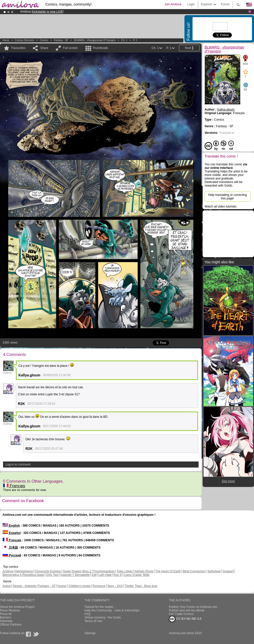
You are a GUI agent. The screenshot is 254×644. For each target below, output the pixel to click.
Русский (12, 555)
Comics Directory (24, 40)
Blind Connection (194, 571)
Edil (94, 575)
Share (44, 48)
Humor (62, 586)
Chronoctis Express (48, 571)
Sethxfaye (214, 571)
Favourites (18, 48)
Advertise (6, 621)
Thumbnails (100, 48)
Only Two (52, 575)
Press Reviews (10, 610)
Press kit (6, 614)
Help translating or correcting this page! (227, 197)
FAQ (87, 614)
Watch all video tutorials (220, 207)
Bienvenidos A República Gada (23, 575)
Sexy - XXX (115, 586)
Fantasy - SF (61, 40)
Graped (228, 571)
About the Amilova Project (17, 607)
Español (12, 533)
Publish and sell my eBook (187, 610)
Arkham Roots (144, 571)
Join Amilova (173, 4)
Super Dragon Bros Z (77, 571)
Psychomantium (104, 571)
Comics (44, 40)
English (11, 526)
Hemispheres (24, 571)
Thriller (130, 586)
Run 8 (117, 575)
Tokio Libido (125, 571)
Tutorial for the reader (99, 607)
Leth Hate (105, 575)
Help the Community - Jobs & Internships (112, 610)
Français (14, 486)
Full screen (70, 48)
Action (7, 586)
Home (6, 40)
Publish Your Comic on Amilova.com (193, 607)
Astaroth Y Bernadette (75, 575)
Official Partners (11, 625)
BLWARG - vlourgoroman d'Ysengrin (95, 40)
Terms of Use (93, 621)
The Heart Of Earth (168, 571)
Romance (99, 586)
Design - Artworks (25, 586)
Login (191, 4)
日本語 (10, 548)
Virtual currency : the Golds (103, 617)
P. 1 (135, 40)
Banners (6, 617)
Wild (146, 575)
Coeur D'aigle (133, 575)
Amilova (8, 571)
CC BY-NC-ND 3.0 (185, 619)
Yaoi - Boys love (146, 586)
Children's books (79, 586)
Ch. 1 (124, 40)
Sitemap (90, 633)
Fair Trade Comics (181, 614)
